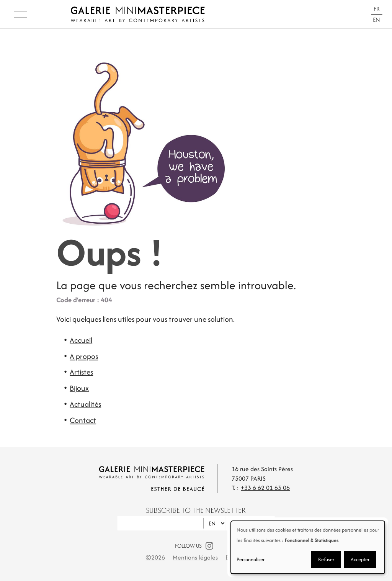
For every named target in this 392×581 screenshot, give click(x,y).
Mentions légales (195, 557)
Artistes (81, 372)
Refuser (326, 559)
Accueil (81, 340)
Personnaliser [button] (251, 559)
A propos (84, 356)
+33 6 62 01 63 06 (265, 488)
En (376, 20)
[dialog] (308, 547)
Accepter (360, 559)
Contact (83, 420)
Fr (377, 9)
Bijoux (79, 388)
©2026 (155, 557)
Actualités (85, 404)
